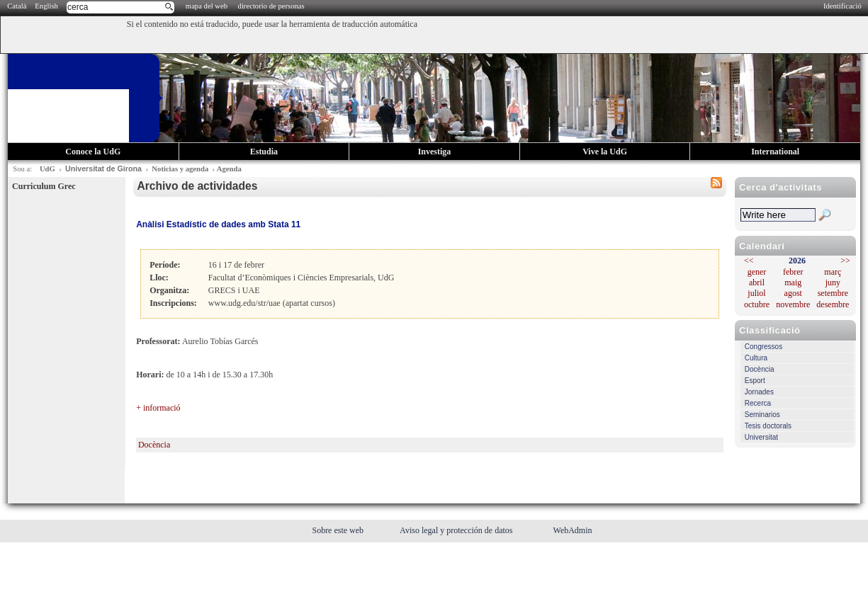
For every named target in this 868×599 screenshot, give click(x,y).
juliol (756, 293)
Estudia (264, 152)
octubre (757, 304)
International (775, 152)
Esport (755, 381)
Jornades (759, 392)
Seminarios (762, 415)
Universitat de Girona (103, 169)
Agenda (229, 169)
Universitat (761, 437)
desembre (833, 304)
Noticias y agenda (180, 169)
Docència (760, 369)
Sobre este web (339, 530)
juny (833, 283)
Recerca (758, 403)
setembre (833, 293)
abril (757, 283)
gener (757, 272)
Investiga (435, 152)
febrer (793, 272)
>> (845, 261)
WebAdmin (573, 530)
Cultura (756, 358)
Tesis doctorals (768, 426)
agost (793, 293)
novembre (793, 304)
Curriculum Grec (44, 186)
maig (793, 283)
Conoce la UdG (93, 152)
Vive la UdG (605, 152)
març (833, 272)
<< (749, 261)
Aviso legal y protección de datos (457, 530)
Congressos (763, 347)
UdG (47, 169)
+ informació (158, 408)
